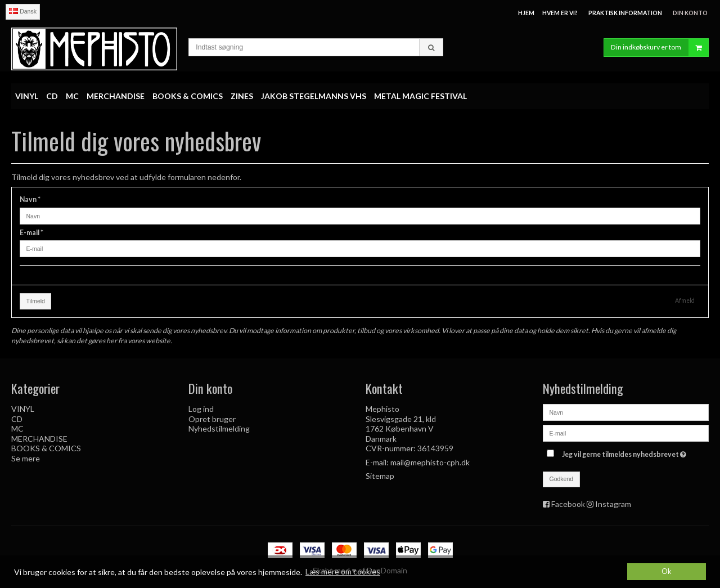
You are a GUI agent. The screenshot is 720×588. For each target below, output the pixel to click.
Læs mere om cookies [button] (343, 571)
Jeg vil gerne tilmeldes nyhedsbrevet (625, 452)
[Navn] (626, 412)
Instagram (613, 504)
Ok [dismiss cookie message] (667, 571)
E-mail (31, 233)
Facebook (568, 504)
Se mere (26, 458)
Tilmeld (36, 301)
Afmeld (685, 300)
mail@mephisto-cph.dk (430, 462)
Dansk (23, 11)
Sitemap (380, 476)
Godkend (562, 479)
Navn (30, 199)
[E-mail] (626, 432)
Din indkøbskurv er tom (660, 48)
